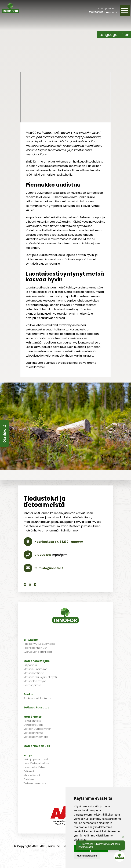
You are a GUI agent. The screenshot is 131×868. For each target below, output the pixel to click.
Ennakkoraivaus (33, 725)
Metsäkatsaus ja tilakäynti (40, 677)
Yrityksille (31, 640)
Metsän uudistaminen (38, 729)
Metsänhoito (33, 717)
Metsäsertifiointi (34, 673)
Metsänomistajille (37, 661)
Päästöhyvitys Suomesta (40, 644)
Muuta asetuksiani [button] (87, 856)
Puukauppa (32, 694)
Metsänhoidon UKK (37, 746)
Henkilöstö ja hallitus (37, 763)
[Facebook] (25, 585)
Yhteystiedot (32, 775)
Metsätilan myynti (35, 681)
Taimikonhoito (32, 721)
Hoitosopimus (32, 685)
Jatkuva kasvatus (36, 707)
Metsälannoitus (33, 733)
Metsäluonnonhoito (36, 737)
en (127, 35)
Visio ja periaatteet (36, 759)
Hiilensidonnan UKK (35, 648)
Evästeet (29, 779)
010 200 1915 (96, 12)
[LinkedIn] (35, 585)
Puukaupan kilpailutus (37, 698)
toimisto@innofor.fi (107, 9)
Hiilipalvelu (30, 665)
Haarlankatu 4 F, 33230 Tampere (53, 542)
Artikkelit (29, 771)
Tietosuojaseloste (35, 783)
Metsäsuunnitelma (36, 669)
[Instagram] (30, 585)
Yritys (28, 755)
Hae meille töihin (34, 767)
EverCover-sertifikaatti (38, 652)
